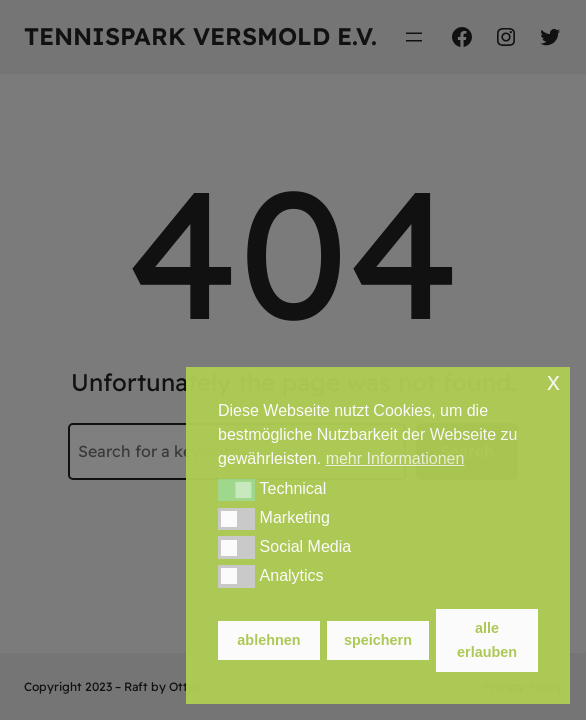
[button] (236, 490)
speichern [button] (378, 640)
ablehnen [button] (268, 640)
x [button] (553, 381)
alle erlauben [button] (487, 640)
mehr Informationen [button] (395, 458)
